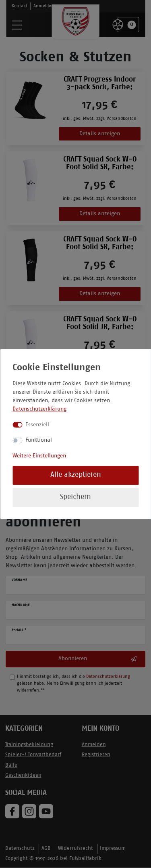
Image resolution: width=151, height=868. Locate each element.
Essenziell (37, 425)
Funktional (39, 440)
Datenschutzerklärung (39, 409)
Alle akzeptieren (76, 475)
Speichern (75, 497)
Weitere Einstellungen (39, 456)
